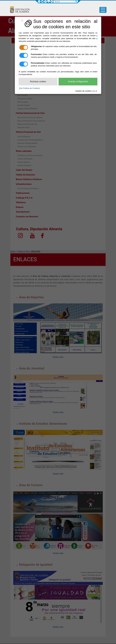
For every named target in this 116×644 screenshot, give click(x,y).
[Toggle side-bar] (103, 10)
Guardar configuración (78, 82)
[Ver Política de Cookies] (29, 88)
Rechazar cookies (38, 82)
